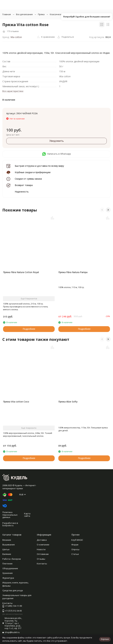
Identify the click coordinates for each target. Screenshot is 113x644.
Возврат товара (24, 185)
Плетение (7, 564)
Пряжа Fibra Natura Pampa (73, 272)
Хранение (8, 573)
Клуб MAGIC (77, 540)
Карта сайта (27, 515)
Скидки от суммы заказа (28, 179)
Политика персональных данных (10, 515)
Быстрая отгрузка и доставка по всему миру (39, 166)
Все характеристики (13, 91)
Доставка (42, 540)
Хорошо (105, 639)
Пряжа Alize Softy (68, 402)
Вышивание (9, 545)
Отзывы (41, 559)
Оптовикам (43, 554)
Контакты (42, 564)
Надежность (22, 192)
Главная (7, 14)
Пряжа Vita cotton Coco (16, 402)
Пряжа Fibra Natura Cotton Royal (21, 272)
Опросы (75, 549)
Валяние (7, 554)
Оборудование (10, 568)
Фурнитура (8, 578)
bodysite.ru (8, 525)
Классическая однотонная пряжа (67, 14)
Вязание (7, 540)
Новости (41, 549)
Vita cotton (16, 37)
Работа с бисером (12, 559)
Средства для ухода (13, 590)
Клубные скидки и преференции (33, 172)
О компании (43, 545)
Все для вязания (24, 14)
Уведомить (56, 141)
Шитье (6, 549)
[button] (102, 210)
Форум (75, 545)
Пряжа (41, 14)
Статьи (75, 554)
